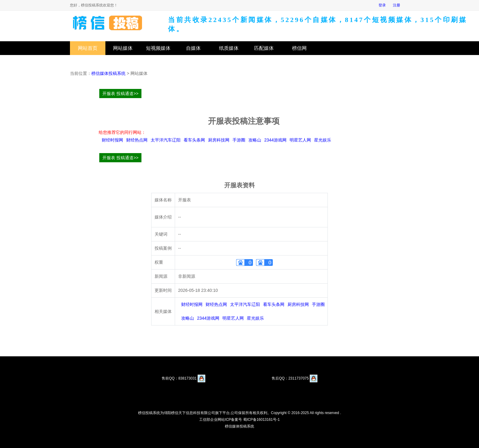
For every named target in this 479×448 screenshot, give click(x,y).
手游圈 (239, 140)
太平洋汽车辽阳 (166, 140)
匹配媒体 (264, 48)
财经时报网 (112, 140)
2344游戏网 (275, 140)
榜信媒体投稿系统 (108, 73)
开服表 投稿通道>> (120, 94)
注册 (397, 5)
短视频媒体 (158, 48)
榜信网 (299, 48)
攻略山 (255, 140)
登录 (382, 5)
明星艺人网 (300, 140)
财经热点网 (137, 140)
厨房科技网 (219, 140)
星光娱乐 (323, 140)
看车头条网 (194, 140)
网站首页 (88, 48)
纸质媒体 (229, 48)
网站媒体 (123, 48)
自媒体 (193, 48)
